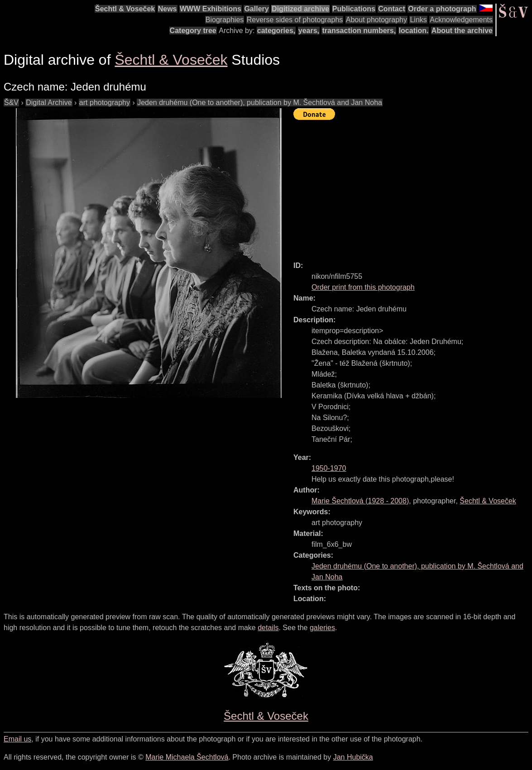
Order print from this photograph (363, 287)
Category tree (193, 31)
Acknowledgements (461, 20)
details (268, 628)
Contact (392, 9)
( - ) (360, 501)
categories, (276, 31)
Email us (17, 739)
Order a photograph (442, 9)
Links (418, 20)
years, (309, 31)
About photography (376, 20)
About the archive (462, 31)
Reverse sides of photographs (295, 20)
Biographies (225, 20)
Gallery (256, 9)
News (168, 9)
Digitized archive (300, 9)
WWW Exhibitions (211, 9)
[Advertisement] (413, 187)
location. (414, 31)
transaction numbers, (359, 31)
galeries (322, 628)
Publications (354, 9)
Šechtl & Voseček (125, 9)
